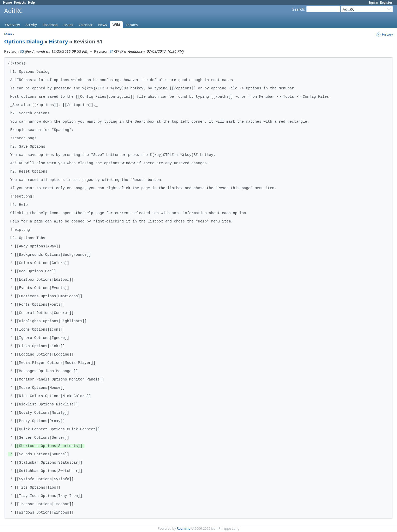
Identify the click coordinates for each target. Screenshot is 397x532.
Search (298, 9)
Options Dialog (24, 41)
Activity (31, 25)
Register (386, 2)
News (102, 25)
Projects (20, 2)
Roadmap (50, 25)
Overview (12, 25)
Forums (132, 25)
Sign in (373, 2)
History (58, 41)
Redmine (184, 528)
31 (112, 51)
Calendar (86, 25)
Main (8, 34)
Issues (68, 25)
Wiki (116, 25)
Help (31, 2)
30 (22, 51)
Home (8, 2)
